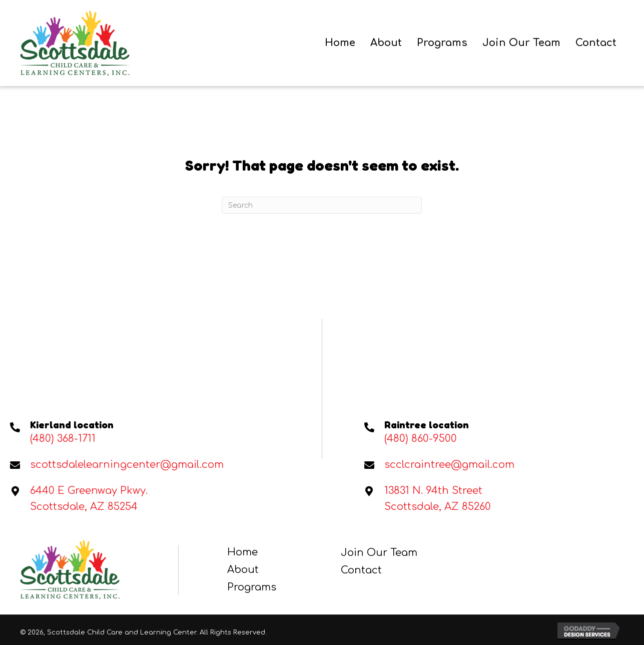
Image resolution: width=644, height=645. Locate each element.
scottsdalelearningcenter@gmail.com (127, 465)
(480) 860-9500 (421, 439)
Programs (252, 587)
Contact (361, 570)
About (243, 570)
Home (242, 552)
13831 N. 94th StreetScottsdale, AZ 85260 (438, 499)
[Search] (322, 205)
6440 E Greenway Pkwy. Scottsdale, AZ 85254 (89, 499)
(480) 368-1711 (63, 439)
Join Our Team (379, 553)
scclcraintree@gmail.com (449, 465)
